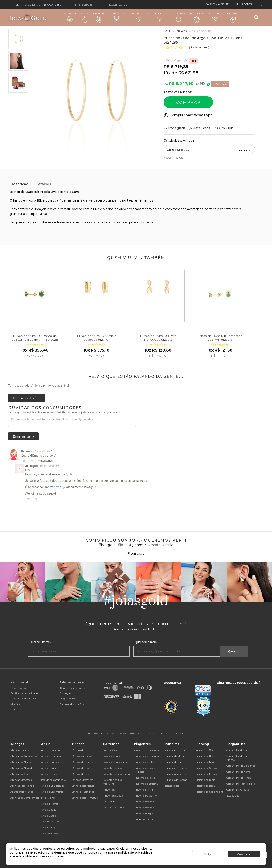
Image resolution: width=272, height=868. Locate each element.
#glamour (138, 545)
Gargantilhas (138, 17)
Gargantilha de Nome (238, 772)
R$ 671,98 (188, 73)
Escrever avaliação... (27, 398)
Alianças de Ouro (20, 774)
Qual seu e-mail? (146, 642)
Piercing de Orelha (206, 756)
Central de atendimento (74, 688)
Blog (13, 709)
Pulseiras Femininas (176, 768)
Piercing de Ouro (205, 750)
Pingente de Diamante (147, 750)
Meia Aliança (48, 798)
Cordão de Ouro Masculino (117, 762)
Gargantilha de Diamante (241, 766)
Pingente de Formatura (147, 756)
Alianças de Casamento (23, 756)
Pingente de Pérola (145, 778)
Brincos (99, 17)
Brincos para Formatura (85, 798)
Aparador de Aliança (22, 792)
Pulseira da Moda (174, 756)
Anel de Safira (49, 774)
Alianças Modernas (21, 780)
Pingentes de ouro (113, 796)
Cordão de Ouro (111, 756)
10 (167, 73)
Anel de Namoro (50, 762)
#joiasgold (107, 545)
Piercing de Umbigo (207, 768)
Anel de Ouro (49, 816)
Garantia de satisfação (24, 699)
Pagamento (67, 699)
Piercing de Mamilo (206, 774)
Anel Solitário (49, 810)
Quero (234, 651)
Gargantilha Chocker (238, 790)
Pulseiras (178, 17)
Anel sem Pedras (51, 834)
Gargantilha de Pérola (239, 778)
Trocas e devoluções (72, 704)
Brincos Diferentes (82, 780)
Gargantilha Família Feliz (240, 784)
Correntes (116, 17)
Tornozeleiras (172, 786)
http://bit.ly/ (58, 487)
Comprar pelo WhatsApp (191, 115)
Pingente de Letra (144, 762)
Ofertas (233, 18)
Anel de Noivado (50, 804)
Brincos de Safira (82, 774)
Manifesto (16, 704)
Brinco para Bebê (82, 756)
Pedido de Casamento (53, 780)
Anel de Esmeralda (52, 750)
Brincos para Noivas (83, 786)
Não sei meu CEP (174, 158)
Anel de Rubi (49, 768)
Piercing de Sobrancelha (209, 792)
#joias (122, 545)
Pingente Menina (144, 802)
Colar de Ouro (110, 750)
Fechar (208, 854)
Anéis (85, 17)
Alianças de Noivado (22, 768)
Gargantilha (110, 802)
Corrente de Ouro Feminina (118, 774)
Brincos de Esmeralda (84, 762)
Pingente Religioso (144, 814)
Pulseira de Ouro (174, 762)
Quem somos (19, 688)
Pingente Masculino (145, 796)
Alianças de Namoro (22, 762)
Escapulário (233, 796)
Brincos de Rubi (81, 768)
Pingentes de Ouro (144, 819)
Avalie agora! (199, 47)
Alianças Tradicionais (22, 786)
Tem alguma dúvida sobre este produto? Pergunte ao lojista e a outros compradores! (64, 412)
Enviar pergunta (23, 436)
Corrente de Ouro (112, 768)
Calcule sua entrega (179, 141)
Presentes (215, 17)
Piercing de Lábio (205, 780)
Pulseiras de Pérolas (176, 780)
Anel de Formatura (52, 756)
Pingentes (160, 17)
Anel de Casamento (52, 792)
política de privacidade (135, 852)
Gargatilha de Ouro (113, 808)
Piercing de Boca (205, 786)
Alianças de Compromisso (25, 798)
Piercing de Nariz (205, 762)
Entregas (65, 693)
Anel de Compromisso (53, 786)
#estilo (168, 545)
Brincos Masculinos (83, 792)
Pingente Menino (144, 808)
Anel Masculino (50, 822)
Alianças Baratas (20, 750)
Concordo (244, 854)
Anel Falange (49, 828)
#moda (154, 545)
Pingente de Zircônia (146, 784)
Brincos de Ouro (81, 750)
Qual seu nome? (40, 642)
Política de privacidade (24, 693)
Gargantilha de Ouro (238, 750)
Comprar (188, 102)
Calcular (245, 150)
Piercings (197, 17)
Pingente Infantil (144, 790)
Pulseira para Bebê (175, 750)
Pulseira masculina (175, 774)
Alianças (70, 17)
